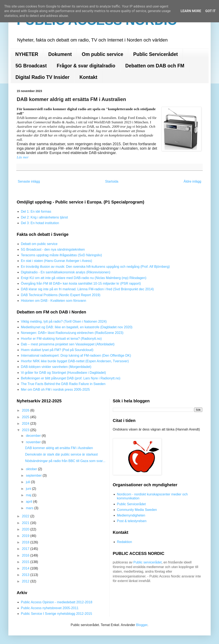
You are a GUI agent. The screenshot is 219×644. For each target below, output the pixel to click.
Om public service (102, 54)
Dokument (60, 54)
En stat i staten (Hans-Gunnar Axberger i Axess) (57, 261)
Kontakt (88, 77)
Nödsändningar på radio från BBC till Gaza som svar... (65, 461)
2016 (26, 555)
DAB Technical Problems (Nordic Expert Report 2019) (61, 295)
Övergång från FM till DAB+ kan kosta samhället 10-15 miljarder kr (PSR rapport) (81, 283)
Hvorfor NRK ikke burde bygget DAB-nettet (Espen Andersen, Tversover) (75, 361)
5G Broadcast (31, 66)
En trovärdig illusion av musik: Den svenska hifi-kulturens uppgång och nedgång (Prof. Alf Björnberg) (95, 267)
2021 (26, 523)
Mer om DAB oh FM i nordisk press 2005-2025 (55, 390)
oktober (32, 469)
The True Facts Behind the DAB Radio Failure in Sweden (63, 384)
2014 (26, 568)
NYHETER (27, 54)
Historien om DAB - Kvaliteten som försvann (53, 301)
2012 (26, 581)
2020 (26, 529)
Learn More (191, 11)
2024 (26, 424)
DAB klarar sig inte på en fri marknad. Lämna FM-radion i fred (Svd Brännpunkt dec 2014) (87, 289)
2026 (26, 410)
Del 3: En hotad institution (40, 223)
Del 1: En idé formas (36, 212)
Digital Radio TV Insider (42, 77)
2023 (26, 430)
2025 (26, 417)
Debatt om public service (39, 244)
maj (29, 495)
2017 (26, 549)
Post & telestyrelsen (132, 521)
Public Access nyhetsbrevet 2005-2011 (50, 608)
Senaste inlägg (29, 181)
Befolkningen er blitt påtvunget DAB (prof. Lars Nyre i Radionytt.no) (71, 378)
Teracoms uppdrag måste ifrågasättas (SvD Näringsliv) (61, 255)
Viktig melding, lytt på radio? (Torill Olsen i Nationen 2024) (64, 321)
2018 (26, 542)
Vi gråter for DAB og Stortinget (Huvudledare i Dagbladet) (63, 373)
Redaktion (125, 542)
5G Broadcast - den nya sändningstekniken (53, 249)
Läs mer (23, 157)
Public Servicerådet (156, 54)
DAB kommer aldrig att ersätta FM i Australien (59, 448)
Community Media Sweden (137, 510)
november (34, 442)
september (34, 475)
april (30, 502)
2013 (26, 575)
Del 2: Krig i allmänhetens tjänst (44, 217)
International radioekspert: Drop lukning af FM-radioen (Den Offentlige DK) (76, 355)
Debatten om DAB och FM (155, 66)
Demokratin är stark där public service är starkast (61, 454)
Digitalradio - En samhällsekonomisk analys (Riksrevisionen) (66, 272)
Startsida (112, 181)
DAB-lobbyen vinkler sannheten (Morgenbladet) (56, 367)
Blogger (142, 625)
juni (29, 489)
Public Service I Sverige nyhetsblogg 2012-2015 (57, 614)
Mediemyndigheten (131, 515)
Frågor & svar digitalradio (86, 66)
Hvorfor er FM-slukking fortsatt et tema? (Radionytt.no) (61, 339)
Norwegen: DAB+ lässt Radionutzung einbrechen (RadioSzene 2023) (72, 333)
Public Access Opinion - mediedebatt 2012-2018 (57, 602)
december (34, 436)
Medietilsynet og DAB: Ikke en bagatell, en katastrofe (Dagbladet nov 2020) (77, 327)
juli (28, 482)
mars (30, 508)
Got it (210, 11)
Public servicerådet (147, 562)
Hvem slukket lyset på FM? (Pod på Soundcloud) (57, 350)
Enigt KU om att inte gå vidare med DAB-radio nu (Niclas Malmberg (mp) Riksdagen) (84, 278)
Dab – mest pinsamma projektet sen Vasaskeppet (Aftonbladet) (68, 344)
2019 (26, 536)
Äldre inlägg (193, 181)
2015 (26, 562)
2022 (26, 516)
